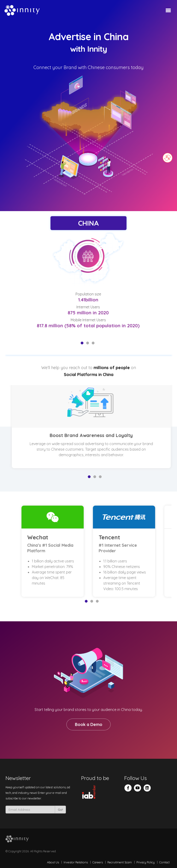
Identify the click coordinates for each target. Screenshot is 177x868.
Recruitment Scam (120, 862)
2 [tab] (88, 343)
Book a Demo (89, 724)
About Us (53, 862)
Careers (98, 862)
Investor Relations (76, 862)
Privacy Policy (146, 862)
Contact (164, 862)
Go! (60, 810)
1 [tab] (82, 343)
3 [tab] (93, 343)
